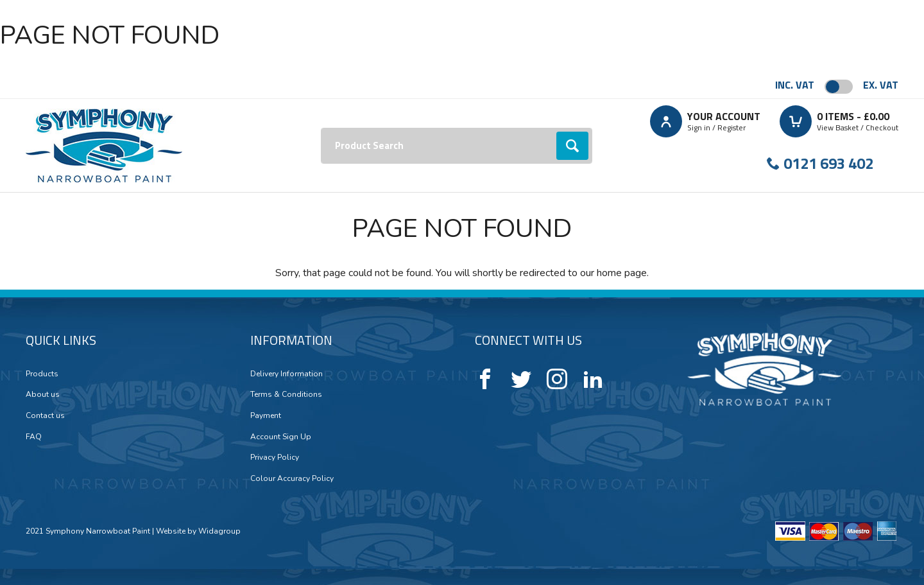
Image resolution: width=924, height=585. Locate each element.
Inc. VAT (795, 85)
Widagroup (218, 531)
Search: (321, 128)
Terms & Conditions (286, 394)
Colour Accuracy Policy (292, 478)
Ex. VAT (881, 85)
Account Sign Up (281, 437)
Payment (266, 415)
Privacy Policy (275, 457)
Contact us (45, 415)
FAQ (34, 437)
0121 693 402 (828, 163)
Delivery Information (287, 374)
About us (43, 394)
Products (42, 374)
